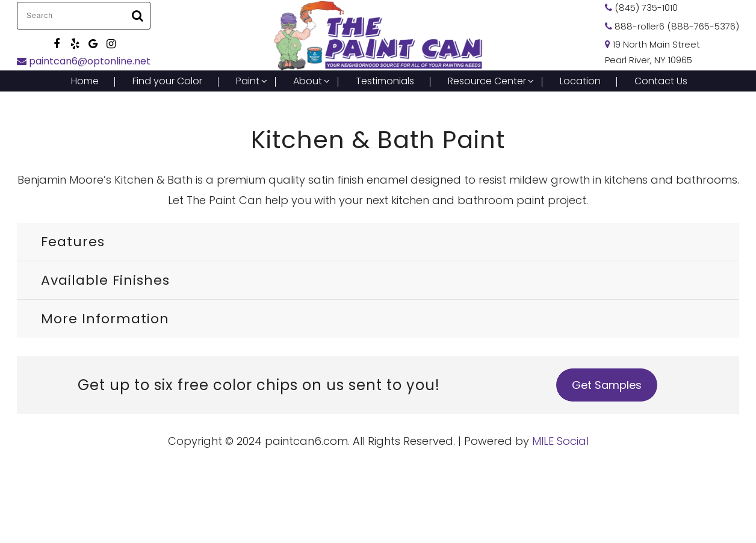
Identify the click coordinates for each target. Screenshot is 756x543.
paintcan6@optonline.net (84, 61)
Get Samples (607, 385)
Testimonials (385, 81)
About (308, 81)
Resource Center (487, 81)
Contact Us (661, 81)
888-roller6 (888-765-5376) (672, 26)
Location (580, 81)
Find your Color (167, 81)
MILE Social (560, 441)
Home (85, 81)
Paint (248, 81)
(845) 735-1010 (641, 8)
